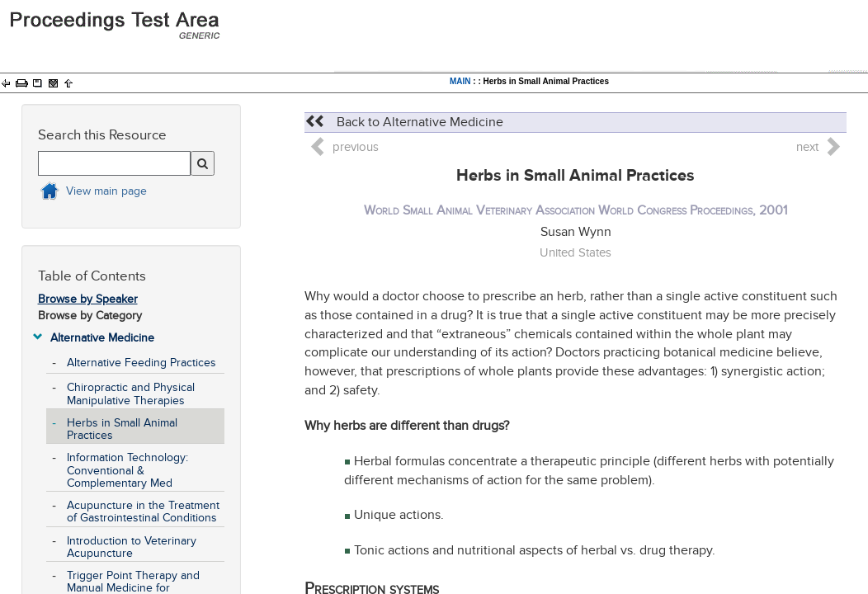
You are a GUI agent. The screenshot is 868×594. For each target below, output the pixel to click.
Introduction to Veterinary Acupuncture (132, 547)
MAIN (460, 81)
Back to (404, 122)
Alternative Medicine (102, 338)
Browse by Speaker (88, 299)
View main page (106, 191)
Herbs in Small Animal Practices (122, 429)
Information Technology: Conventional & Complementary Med (127, 470)
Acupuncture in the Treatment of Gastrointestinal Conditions (143, 511)
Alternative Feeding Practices (142, 363)
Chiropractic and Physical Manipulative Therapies (131, 394)
